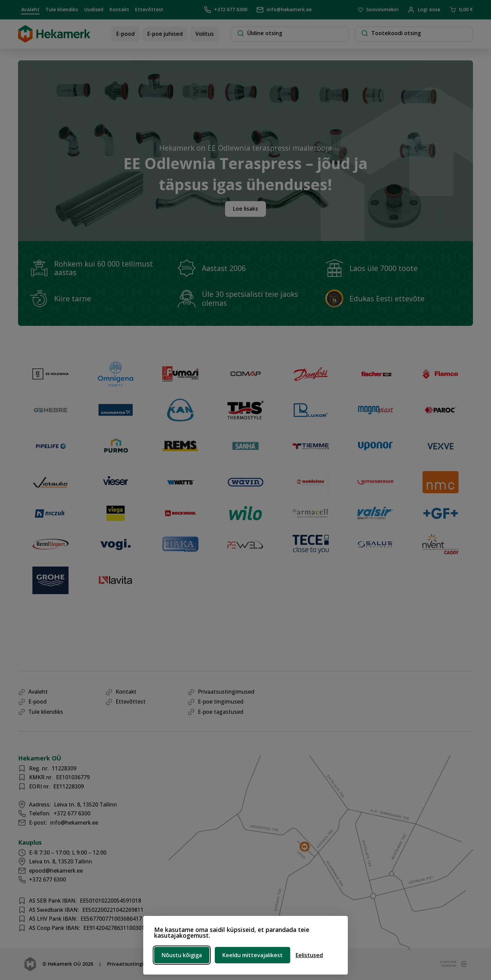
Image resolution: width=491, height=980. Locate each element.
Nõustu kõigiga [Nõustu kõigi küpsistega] (182, 955)
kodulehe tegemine (448, 964)
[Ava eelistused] (309, 955)
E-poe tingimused (221, 702)
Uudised (94, 9)
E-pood (125, 34)
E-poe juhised (165, 34)
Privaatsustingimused (226, 692)
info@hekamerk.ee (284, 10)
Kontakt (119, 9)
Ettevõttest (149, 9)
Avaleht (30, 9)
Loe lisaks (245, 209)
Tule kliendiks (62, 9)
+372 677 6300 (226, 10)
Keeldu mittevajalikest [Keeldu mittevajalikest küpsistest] (252, 955)
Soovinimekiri (378, 10)
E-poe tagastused (221, 712)
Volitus (205, 34)
